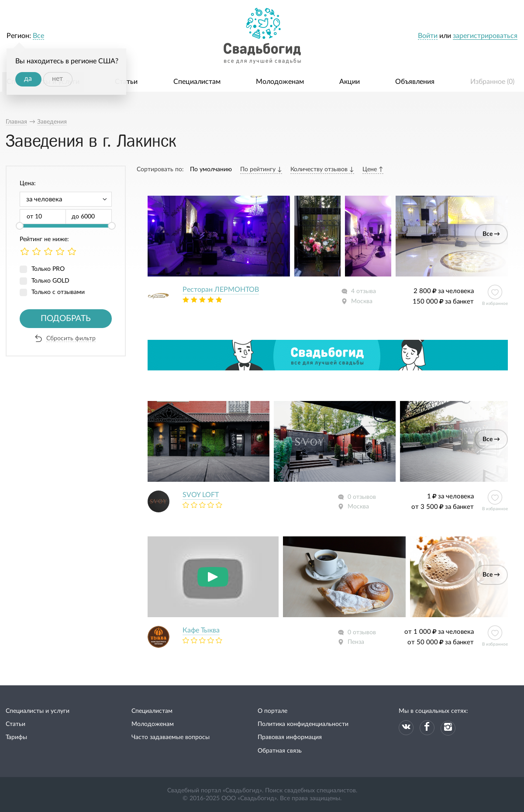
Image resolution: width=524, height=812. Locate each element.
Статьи (126, 82)
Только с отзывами (58, 292)
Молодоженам (280, 82)
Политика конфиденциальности (303, 724)
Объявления (415, 82)
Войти (428, 36)
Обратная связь (280, 751)
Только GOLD (50, 281)
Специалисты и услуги (38, 711)
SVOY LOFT (201, 495)
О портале (272, 711)
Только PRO (48, 269)
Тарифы (16, 737)
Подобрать (66, 319)
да (28, 79)
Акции (350, 82)
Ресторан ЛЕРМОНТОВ (221, 290)
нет (57, 79)
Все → (491, 234)
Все (38, 36)
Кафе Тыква (201, 630)
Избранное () (492, 82)
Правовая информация (290, 737)
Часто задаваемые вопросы (171, 737)
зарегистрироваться (485, 36)
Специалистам (197, 82)
